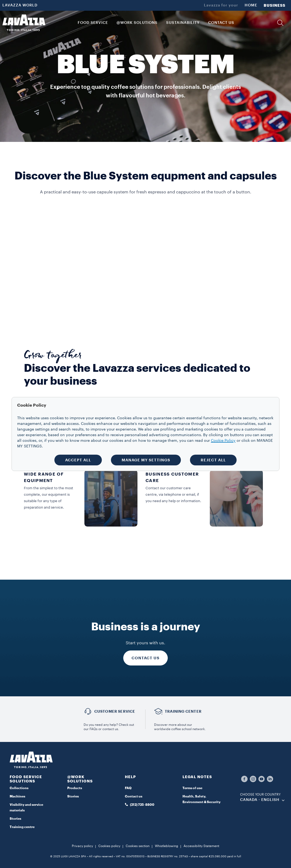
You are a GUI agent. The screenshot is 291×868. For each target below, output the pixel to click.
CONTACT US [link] (221, 23)
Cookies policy (109, 846)
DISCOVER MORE (110, 316)
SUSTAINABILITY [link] (183, 23)
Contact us (134, 796)
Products (75, 788)
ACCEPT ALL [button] (78, 460)
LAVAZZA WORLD (20, 5)
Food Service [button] (93, 23)
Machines (17, 796)
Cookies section (138, 846)
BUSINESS (275, 5)
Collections (19, 788)
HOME (251, 5)
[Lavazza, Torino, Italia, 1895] (24, 23)
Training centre (22, 827)
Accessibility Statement (201, 846)
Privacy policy (82, 846)
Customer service (115, 711)
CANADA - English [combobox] (260, 800)
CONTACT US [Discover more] (145, 658)
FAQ (128, 788)
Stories (15, 819)
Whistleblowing (167, 846)
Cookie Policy (223, 441)
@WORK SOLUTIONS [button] (137, 23)
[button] (280, 23)
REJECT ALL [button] (213, 460)
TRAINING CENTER (183, 711)
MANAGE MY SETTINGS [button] (146, 460)
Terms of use (192, 788)
